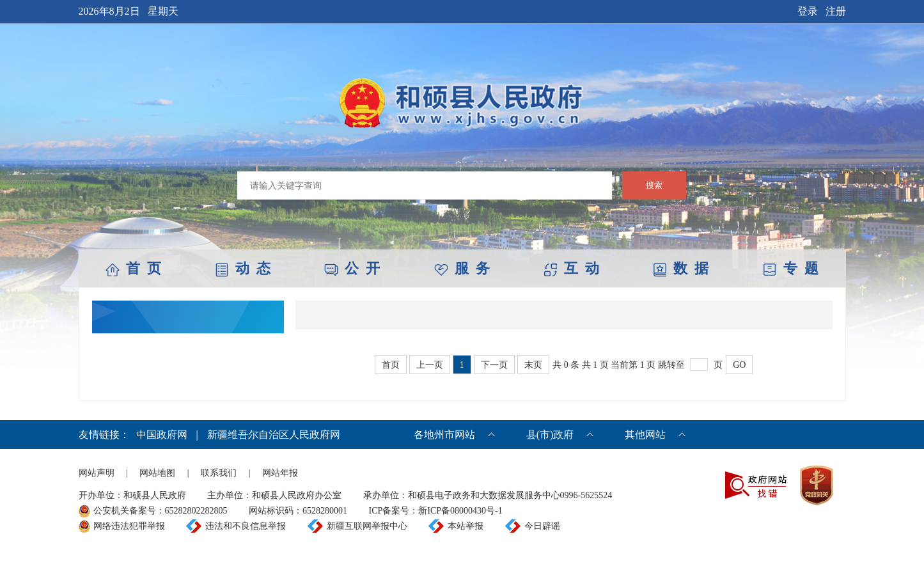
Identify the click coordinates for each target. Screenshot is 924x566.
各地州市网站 (444, 435)
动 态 (243, 268)
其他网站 (645, 435)
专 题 (791, 268)
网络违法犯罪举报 (129, 526)
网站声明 (97, 473)
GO (739, 365)
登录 (808, 11)
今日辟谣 (542, 526)
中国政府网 (162, 435)
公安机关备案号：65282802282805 (161, 511)
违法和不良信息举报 (246, 526)
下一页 (494, 365)
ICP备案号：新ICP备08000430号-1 (436, 511)
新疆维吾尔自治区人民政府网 (274, 435)
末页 (533, 365)
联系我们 (219, 473)
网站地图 (157, 473)
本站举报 (466, 526)
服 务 (462, 268)
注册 (836, 11)
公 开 (352, 268)
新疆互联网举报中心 (367, 526)
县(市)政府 (550, 435)
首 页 (133, 268)
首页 (391, 365)
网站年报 (280, 473)
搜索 (654, 185)
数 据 (681, 268)
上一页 (430, 365)
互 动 (571, 268)
